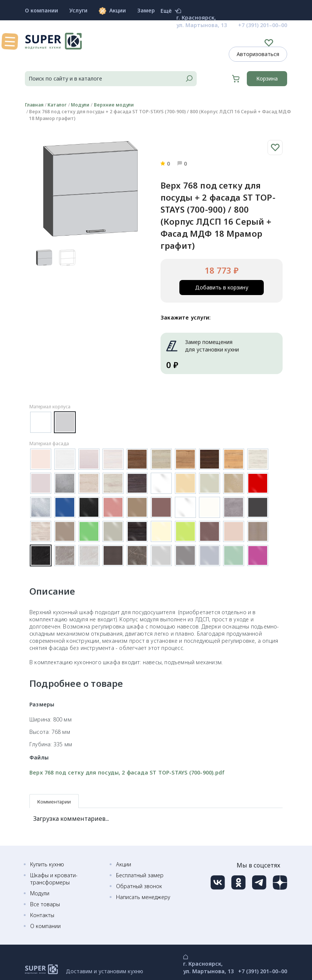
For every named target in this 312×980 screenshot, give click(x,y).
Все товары (45, 904)
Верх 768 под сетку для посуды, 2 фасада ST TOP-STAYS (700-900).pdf (127, 772)
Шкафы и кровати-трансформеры (54, 879)
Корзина (267, 78)
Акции (112, 11)
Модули (40, 893)
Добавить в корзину (222, 287)
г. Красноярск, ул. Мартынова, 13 (202, 21)
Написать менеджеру (143, 897)
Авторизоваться (258, 54)
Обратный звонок (139, 886)
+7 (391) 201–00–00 (263, 25)
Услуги (78, 10)
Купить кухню (47, 864)
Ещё (170, 11)
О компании (41, 10)
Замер (146, 10)
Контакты (42, 915)
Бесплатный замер (140, 875)
